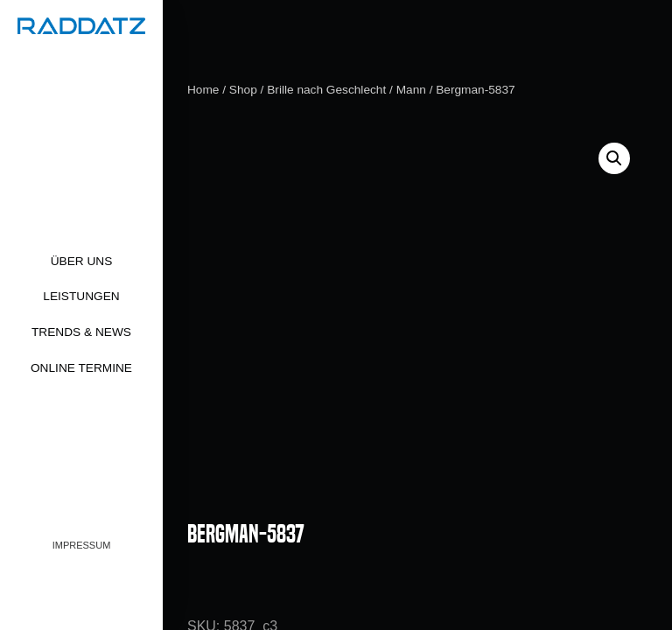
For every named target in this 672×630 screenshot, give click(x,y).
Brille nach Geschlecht (326, 90)
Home (203, 90)
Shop (243, 90)
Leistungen (81, 296)
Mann (411, 90)
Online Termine (81, 368)
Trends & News (81, 332)
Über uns (82, 261)
